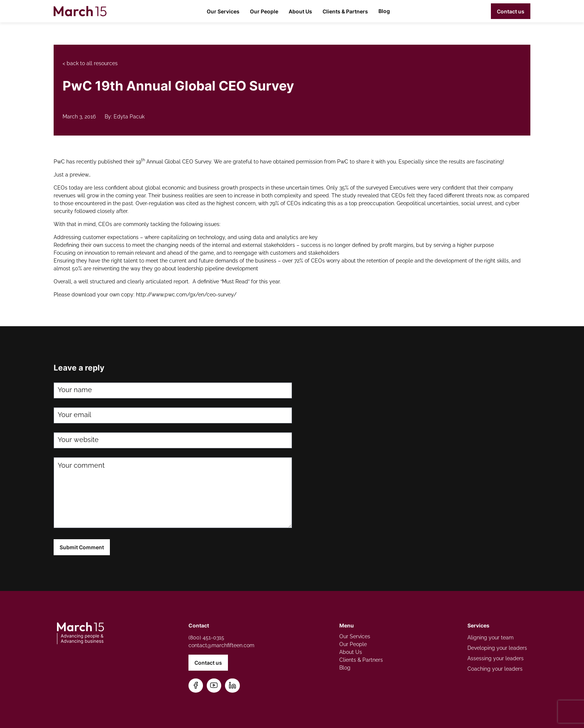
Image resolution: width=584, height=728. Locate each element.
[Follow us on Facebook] (196, 686)
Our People (264, 11)
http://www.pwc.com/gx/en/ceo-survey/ (186, 295)
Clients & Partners (345, 11)
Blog (384, 11)
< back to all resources (90, 63)
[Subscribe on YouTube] (214, 686)
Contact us (511, 11)
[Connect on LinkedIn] (232, 686)
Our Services (223, 11)
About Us (300, 11)
